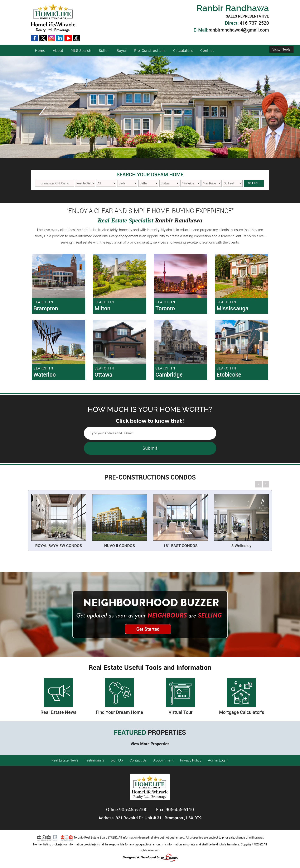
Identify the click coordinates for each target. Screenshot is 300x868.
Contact (207, 51)
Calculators (183, 51)
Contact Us (138, 760)
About (58, 51)
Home (40, 51)
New (169, 183)
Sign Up (117, 760)
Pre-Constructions (150, 51)
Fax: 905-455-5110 (175, 810)
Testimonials (95, 760)
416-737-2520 (254, 23)
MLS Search (81, 51)
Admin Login (218, 760)
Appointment (163, 760)
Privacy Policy (191, 760)
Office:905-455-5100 (127, 810)
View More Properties (150, 744)
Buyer (122, 51)
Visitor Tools (281, 49)
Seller (104, 51)
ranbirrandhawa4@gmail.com (239, 30)
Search (254, 183)
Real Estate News (65, 760)
